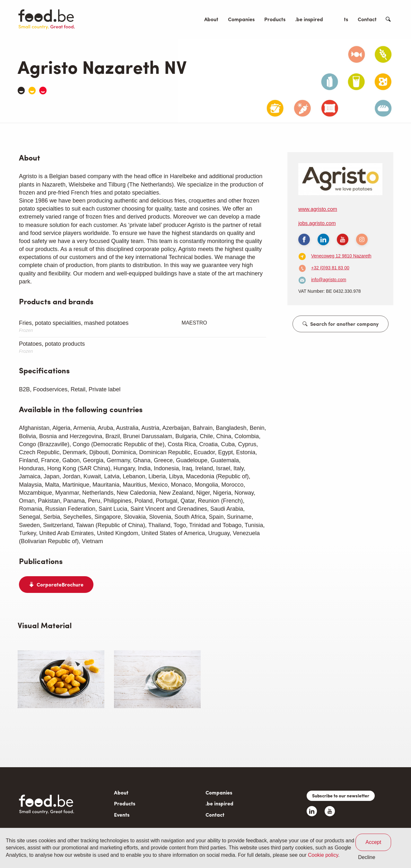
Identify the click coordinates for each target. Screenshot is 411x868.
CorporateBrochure (60, 585)
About (211, 19)
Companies (241, 19)
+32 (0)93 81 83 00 (330, 268)
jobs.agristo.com (317, 223)
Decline (367, 857)
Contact (367, 19)
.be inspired (309, 19)
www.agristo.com (318, 209)
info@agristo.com (329, 280)
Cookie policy (323, 855)
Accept (373, 842)
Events (340, 19)
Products (275, 19)
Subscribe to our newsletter (341, 795)
